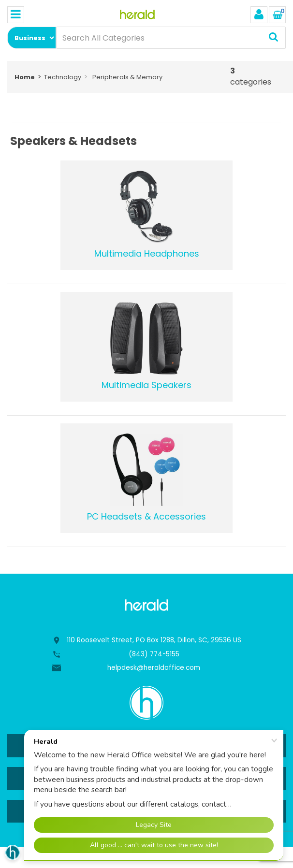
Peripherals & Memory (127, 77)
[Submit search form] (273, 38)
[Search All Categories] (171, 38)
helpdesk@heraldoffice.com (154, 668)
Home (25, 77)
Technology (63, 77)
